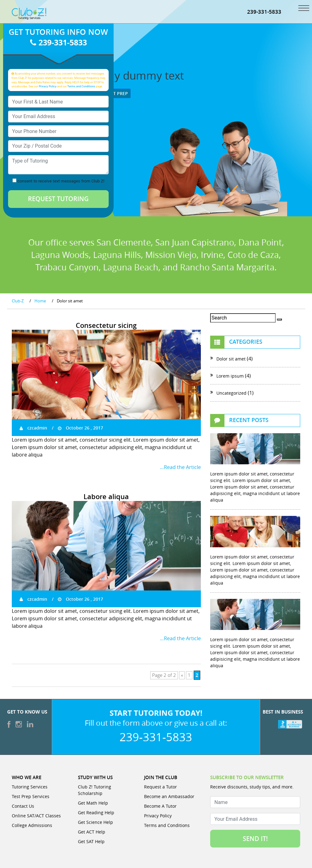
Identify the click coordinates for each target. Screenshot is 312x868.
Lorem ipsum (230, 376)
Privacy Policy (48, 86)
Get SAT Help (91, 841)
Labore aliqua (106, 497)
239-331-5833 (264, 12)
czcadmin (33, 428)
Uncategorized (231, 393)
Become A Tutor (160, 806)
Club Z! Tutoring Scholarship (95, 790)
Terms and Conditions (81, 86)
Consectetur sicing (106, 325)
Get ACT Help (92, 832)
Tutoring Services (30, 787)
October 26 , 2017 (80, 428)
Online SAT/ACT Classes (36, 816)
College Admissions (32, 825)
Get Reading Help (96, 813)
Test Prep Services (31, 796)
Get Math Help (93, 803)
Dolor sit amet (231, 359)
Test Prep (114, 93)
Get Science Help (95, 822)
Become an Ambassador (169, 796)
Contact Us (23, 806)
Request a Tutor (161, 787)
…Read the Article (180, 467)
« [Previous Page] (182, 675)
